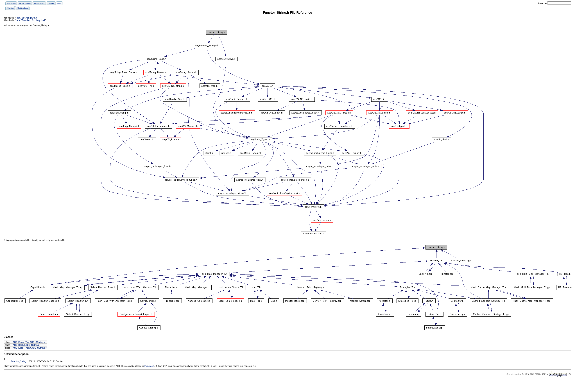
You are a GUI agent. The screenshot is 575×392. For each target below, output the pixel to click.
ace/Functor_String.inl (31, 21)
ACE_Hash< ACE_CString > (27, 346)
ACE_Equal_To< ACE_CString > (29, 343)
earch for (543, 3)
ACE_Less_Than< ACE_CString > (30, 349)
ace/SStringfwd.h (27, 18)
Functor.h (149, 367)
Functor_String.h (20, 362)
